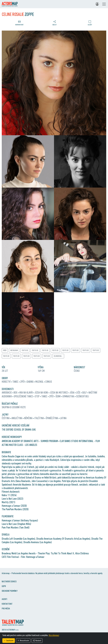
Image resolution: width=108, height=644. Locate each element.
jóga (72, 392)
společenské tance (24, 396)
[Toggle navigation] (104, 4)
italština (39, 418)
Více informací (54, 635)
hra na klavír (26, 392)
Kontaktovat (7, 604)
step (37, 396)
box (16, 392)
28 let (5, 371)
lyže (79, 392)
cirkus (49, 382)
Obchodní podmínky (10, 591)
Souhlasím (9, 640)
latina (63, 418)
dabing (30, 382)
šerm (58, 396)
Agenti (4, 599)
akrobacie (7, 392)
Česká (77, 371)
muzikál (40, 382)
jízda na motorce (59, 392)
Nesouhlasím (23, 640)
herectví (6, 382)
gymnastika (69, 396)
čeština (6, 418)
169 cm (41, 371)
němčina (29, 418)
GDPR (4, 586)
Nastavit (37, 640)
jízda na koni (42, 392)
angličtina (17, 418)
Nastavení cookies (9, 581)
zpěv (23, 382)
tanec (16, 382)
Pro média (6, 608)
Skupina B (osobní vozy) (14, 407)
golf (85, 392)
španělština (52, 418)
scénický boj (83, 396)
